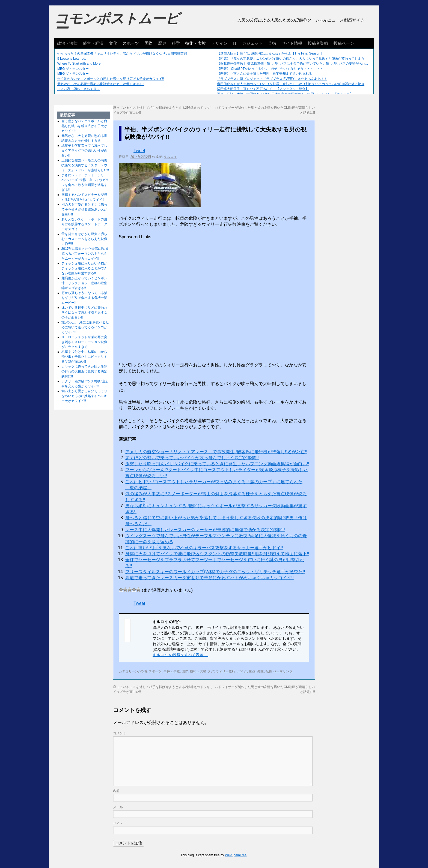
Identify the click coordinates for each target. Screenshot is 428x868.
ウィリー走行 (225, 671)
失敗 (260, 671)
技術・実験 (196, 43)
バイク (242, 671)
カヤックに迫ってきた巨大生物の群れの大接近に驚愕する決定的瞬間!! (84, 371)
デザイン (219, 43)
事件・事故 (172, 671)
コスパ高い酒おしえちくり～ (79, 89)
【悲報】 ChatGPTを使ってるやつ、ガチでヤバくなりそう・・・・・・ (270, 69)
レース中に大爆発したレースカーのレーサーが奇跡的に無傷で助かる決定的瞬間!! (205, 530)
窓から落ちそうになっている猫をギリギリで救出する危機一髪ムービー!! (84, 298)
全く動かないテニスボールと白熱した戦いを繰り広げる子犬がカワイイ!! (111, 79)
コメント (120, 733)
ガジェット (252, 43)
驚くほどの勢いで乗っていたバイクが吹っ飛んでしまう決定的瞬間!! (192, 458)
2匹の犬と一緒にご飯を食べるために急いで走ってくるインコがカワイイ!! (85, 327)
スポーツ (131, 43)
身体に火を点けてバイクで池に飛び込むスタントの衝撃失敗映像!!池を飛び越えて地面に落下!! (217, 554)
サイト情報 (292, 43)
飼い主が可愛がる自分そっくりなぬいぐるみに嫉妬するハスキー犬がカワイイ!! (84, 396)
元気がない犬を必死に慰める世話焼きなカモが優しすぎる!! (101, 84)
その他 (142, 671)
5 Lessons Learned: (72, 59)
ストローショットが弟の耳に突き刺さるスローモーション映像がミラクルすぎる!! (84, 342)
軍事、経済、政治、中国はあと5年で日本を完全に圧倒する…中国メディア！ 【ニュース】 (285, 94)
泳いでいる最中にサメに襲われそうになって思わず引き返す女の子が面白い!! (84, 313)
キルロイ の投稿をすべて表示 (180, 655)
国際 (148, 43)
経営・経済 (93, 43)
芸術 (272, 43)
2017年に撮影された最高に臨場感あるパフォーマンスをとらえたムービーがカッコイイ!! (85, 254)
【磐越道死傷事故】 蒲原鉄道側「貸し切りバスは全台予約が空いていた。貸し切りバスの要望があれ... (292, 64)
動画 (252, 671)
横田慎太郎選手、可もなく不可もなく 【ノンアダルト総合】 (263, 89)
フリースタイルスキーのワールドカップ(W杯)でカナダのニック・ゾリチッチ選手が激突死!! (215, 572)
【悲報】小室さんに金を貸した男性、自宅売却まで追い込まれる (264, 74)
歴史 (162, 43)
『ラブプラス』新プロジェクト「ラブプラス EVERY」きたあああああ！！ (272, 79)
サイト (118, 824)
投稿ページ (344, 43)
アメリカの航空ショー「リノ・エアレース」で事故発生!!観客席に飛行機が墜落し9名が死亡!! (216, 452)
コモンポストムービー (117, 23)
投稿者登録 (318, 43)
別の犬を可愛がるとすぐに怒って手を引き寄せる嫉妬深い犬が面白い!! (84, 209)
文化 (113, 43)
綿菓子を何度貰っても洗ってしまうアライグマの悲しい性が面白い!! (84, 151)
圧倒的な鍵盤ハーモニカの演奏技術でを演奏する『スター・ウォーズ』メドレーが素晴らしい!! (85, 165)
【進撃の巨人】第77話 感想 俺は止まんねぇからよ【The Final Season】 (270, 53)
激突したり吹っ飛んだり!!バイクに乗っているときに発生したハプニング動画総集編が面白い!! (217, 464)
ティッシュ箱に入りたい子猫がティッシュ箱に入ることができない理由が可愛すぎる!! (84, 268)
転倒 (269, 671)
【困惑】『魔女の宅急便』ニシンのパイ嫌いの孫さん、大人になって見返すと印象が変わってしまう (291, 59)
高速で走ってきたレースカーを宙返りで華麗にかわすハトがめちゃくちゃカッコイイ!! (209, 578)
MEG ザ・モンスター (73, 69)
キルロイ (170, 157)
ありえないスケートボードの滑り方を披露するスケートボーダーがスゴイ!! (84, 224)
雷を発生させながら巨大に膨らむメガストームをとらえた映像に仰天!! (84, 239)
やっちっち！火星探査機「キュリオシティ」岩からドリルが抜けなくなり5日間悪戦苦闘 (122, 53)
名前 (116, 791)
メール (118, 807)
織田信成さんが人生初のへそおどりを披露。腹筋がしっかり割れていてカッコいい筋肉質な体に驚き (291, 84)
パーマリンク (283, 671)
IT (235, 43)
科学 (176, 43)
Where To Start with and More (79, 64)
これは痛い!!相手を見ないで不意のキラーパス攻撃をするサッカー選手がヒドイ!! (204, 548)
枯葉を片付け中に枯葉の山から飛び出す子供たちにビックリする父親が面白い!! (84, 357)
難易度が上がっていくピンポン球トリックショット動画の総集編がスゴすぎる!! (84, 283)
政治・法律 (67, 43)
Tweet (139, 151)
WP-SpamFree (236, 855)
